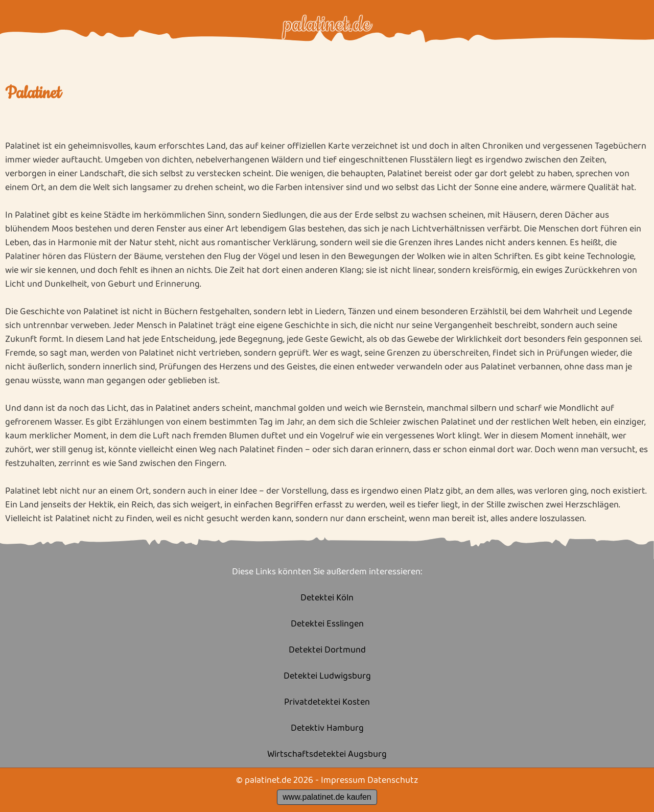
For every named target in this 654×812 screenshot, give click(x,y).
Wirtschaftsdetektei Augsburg (327, 755)
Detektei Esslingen (327, 624)
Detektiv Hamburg (327, 728)
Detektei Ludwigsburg (327, 676)
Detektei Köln (327, 598)
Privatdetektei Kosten (327, 702)
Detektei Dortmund (327, 650)
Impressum (343, 780)
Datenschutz (393, 780)
